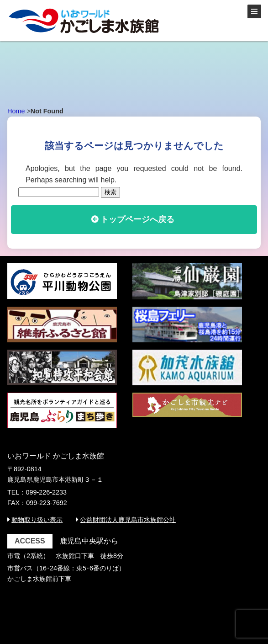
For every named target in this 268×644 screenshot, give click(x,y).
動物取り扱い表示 (37, 520)
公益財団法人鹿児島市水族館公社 (128, 520)
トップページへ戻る (137, 219)
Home (16, 111)
